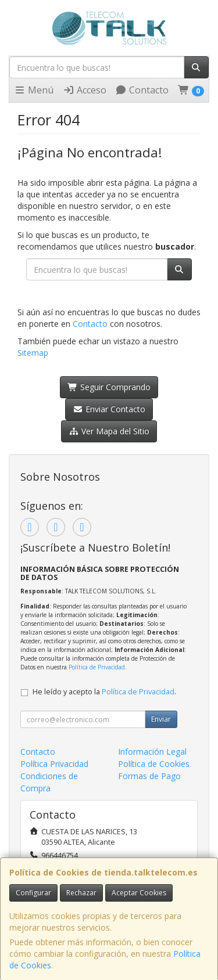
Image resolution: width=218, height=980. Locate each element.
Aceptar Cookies (139, 893)
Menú (34, 90)
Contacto (142, 90)
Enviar (161, 719)
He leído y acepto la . (104, 692)
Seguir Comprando (109, 387)
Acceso (85, 90)
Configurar (33, 893)
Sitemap (33, 353)
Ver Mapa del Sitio (109, 431)
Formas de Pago (149, 776)
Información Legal (152, 752)
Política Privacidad (54, 764)
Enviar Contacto (109, 409)
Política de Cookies (154, 764)
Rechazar (81, 893)
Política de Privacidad (97, 667)
